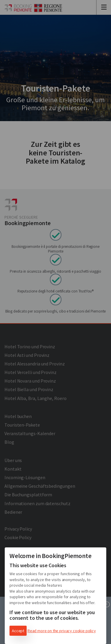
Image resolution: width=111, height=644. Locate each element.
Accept (18, 631)
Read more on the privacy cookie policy (62, 631)
